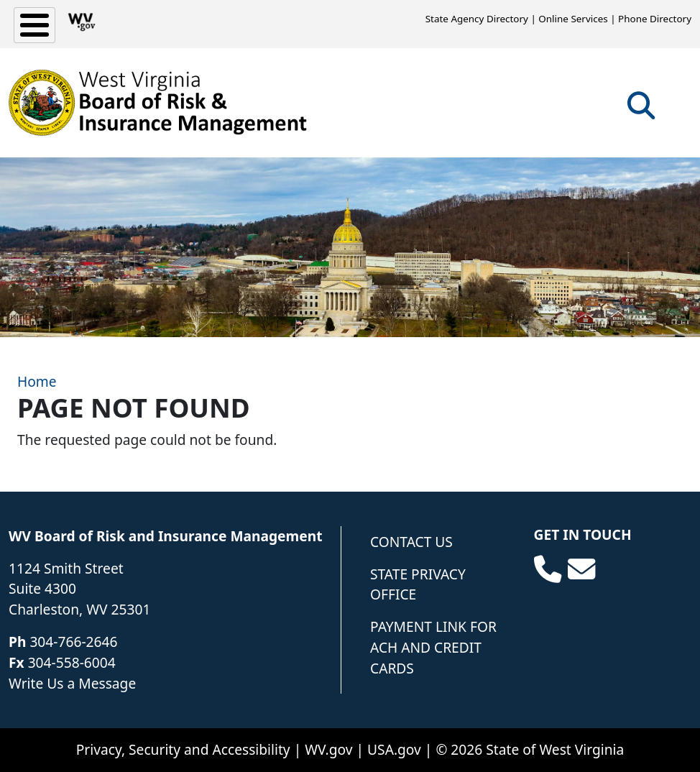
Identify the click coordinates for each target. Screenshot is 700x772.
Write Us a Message (72, 683)
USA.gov (394, 749)
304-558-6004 (72, 662)
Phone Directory (655, 19)
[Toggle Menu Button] (34, 25)
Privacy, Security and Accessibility (183, 749)
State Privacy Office (418, 584)
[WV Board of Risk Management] (158, 103)
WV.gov (328, 749)
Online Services (573, 19)
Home (37, 381)
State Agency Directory (477, 19)
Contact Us (411, 542)
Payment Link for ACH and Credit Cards (433, 647)
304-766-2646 (73, 642)
